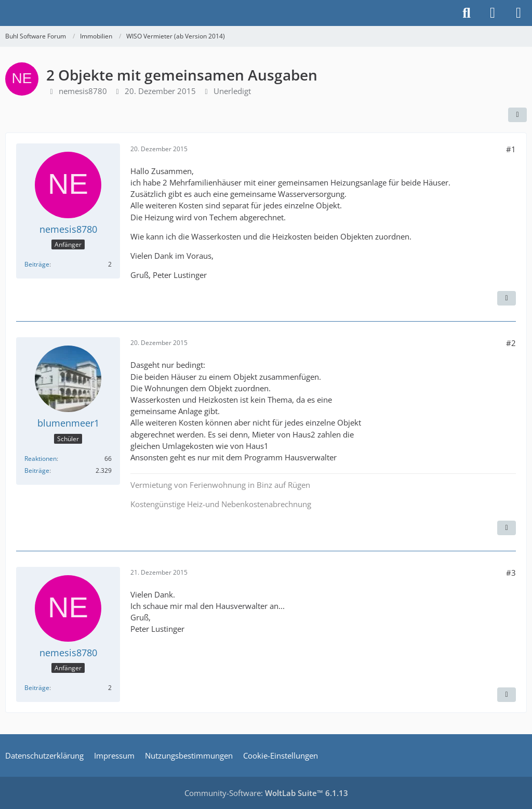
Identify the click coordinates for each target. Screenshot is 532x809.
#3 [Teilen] (511, 573)
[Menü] (518, 13)
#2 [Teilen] (511, 343)
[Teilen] (517, 115)
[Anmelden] (493, 13)
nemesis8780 (83, 91)
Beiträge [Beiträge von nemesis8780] (37, 264)
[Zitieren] (507, 298)
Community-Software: (266, 793)
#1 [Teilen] (511, 149)
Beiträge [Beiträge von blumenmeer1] (37, 470)
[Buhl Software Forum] (5, 13)
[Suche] (467, 13)
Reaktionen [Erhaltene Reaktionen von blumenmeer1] (41, 459)
